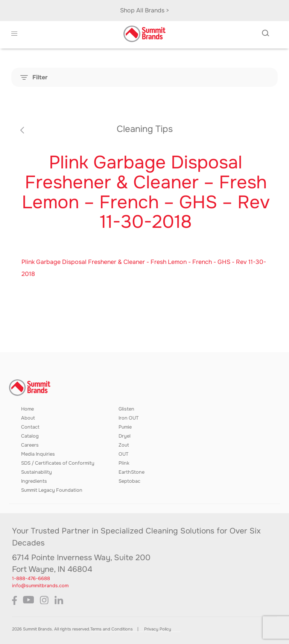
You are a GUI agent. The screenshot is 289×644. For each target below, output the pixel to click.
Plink (124, 463)
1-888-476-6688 (31, 579)
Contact (30, 427)
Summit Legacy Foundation (52, 490)
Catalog (30, 436)
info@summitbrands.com (40, 586)
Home (27, 409)
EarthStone (132, 472)
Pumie (125, 427)
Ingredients (34, 481)
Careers (30, 445)
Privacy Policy (158, 629)
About (28, 418)
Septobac (129, 481)
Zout (124, 445)
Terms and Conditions (112, 629)
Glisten (126, 409)
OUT (123, 454)
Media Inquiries (38, 454)
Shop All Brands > (145, 10)
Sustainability (37, 472)
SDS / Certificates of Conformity (58, 463)
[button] (14, 34)
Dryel (125, 436)
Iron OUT (129, 418)
